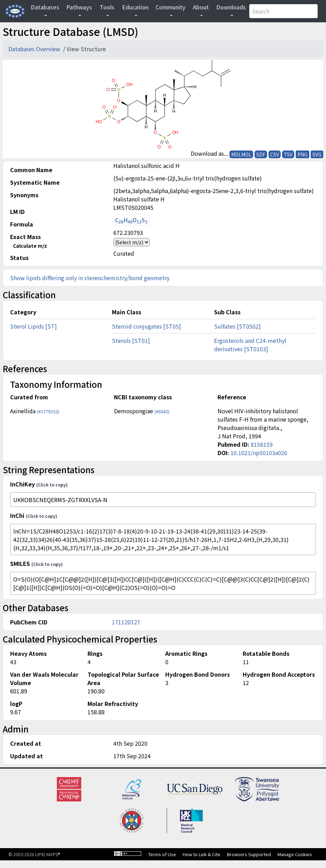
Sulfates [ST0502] (237, 326)
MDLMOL (241, 154)
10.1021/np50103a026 (259, 453)
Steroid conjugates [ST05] (146, 326)
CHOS (131, 220)
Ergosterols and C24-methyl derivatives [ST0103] (250, 345)
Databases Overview (35, 49)
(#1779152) (48, 411)
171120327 (126, 622)
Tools (107, 7)
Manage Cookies (295, 854)
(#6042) (162, 411)
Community (170, 7)
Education (135, 7)
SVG (317, 154)
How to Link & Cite (202, 854)
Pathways (79, 7)
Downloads (231, 7)
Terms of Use (162, 854)
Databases (45, 7)
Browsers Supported (249, 854)
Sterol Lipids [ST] (33, 326)
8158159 (262, 444)
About (201, 7)
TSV (288, 154)
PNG (302, 154)
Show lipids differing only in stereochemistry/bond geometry (90, 278)
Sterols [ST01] (131, 340)
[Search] (283, 11)
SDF (261, 154)
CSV (275, 154)
